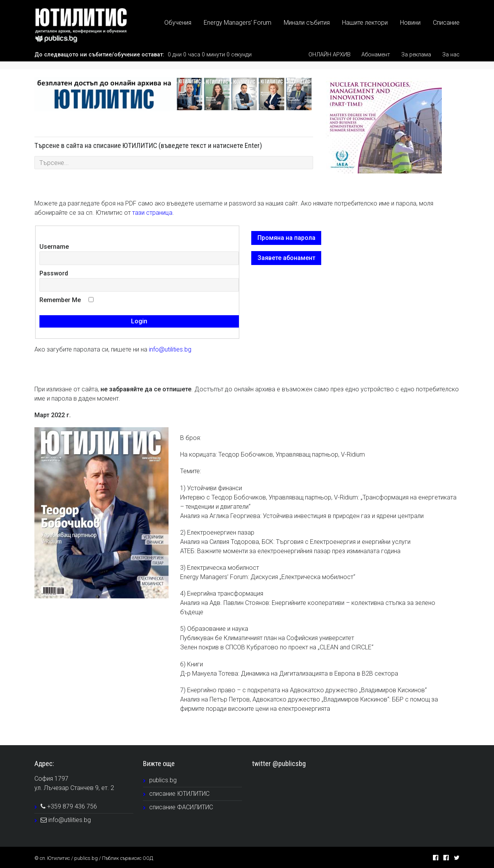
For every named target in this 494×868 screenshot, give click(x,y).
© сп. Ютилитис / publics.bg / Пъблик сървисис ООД (94, 858)
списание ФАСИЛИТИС (181, 807)
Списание (446, 23)
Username (54, 247)
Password (54, 273)
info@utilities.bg (170, 349)
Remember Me (60, 300)
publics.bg (163, 780)
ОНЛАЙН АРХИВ (330, 55)
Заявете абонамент (286, 258)
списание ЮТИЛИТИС (179, 794)
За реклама (416, 55)
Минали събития (307, 23)
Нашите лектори (365, 23)
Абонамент (376, 55)
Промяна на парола (286, 238)
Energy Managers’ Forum (238, 23)
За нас (451, 55)
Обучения (178, 23)
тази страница (152, 213)
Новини (410, 23)
